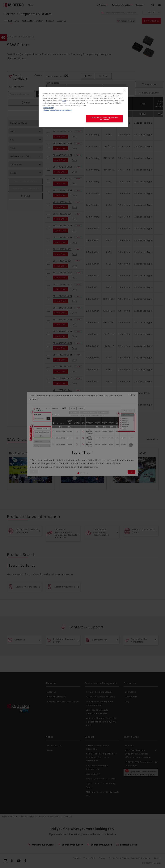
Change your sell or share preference (57, 110)
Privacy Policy (49, 108)
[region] (83, 107)
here (64, 101)
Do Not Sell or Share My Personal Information (104, 119)
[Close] (125, 90)
